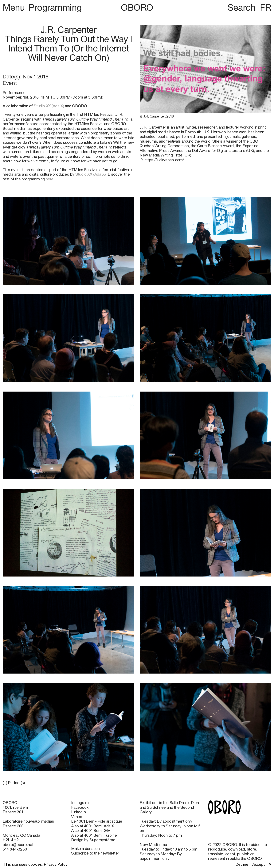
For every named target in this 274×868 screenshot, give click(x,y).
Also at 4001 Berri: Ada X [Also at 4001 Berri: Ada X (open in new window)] (93, 826)
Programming (55, 7)
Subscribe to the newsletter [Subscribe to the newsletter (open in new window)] (95, 853)
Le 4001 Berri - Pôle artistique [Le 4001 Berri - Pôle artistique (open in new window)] (97, 821)
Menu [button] (15, 7)
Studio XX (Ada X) (49, 106)
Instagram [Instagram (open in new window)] (80, 802)
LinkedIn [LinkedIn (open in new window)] (78, 812)
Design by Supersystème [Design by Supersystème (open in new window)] (93, 840)
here (50, 179)
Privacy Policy (56, 864)
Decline (242, 864)
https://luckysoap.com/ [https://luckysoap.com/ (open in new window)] (164, 160)
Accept (259, 864)
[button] (68, 783)
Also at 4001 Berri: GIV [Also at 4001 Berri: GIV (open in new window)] (91, 830)
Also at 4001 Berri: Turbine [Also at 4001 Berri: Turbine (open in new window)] (94, 835)
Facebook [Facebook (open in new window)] (80, 807)
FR (266, 7)
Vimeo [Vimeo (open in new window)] (77, 817)
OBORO (137, 7)
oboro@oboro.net (18, 844)
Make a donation (85, 848)
